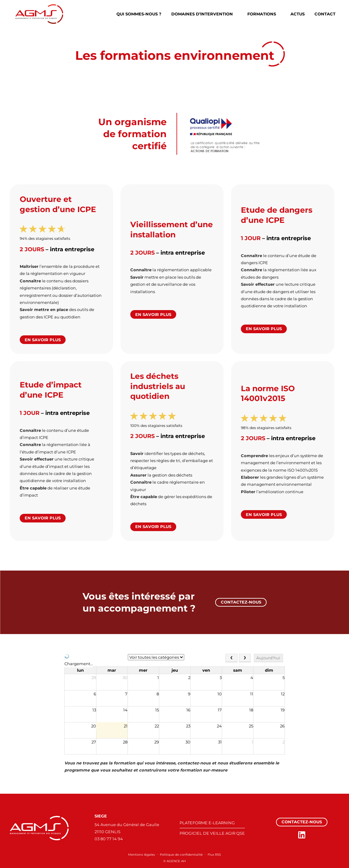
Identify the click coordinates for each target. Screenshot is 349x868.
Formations (262, 14)
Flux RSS (214, 855)
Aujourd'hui (268, 658)
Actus (298, 14)
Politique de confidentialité (181, 855)
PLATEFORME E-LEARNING (207, 823)
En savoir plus (43, 340)
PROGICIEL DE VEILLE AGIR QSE (212, 833)
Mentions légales (142, 855)
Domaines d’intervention (202, 14)
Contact (325, 14)
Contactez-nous (241, 602)
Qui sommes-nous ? (139, 14)
